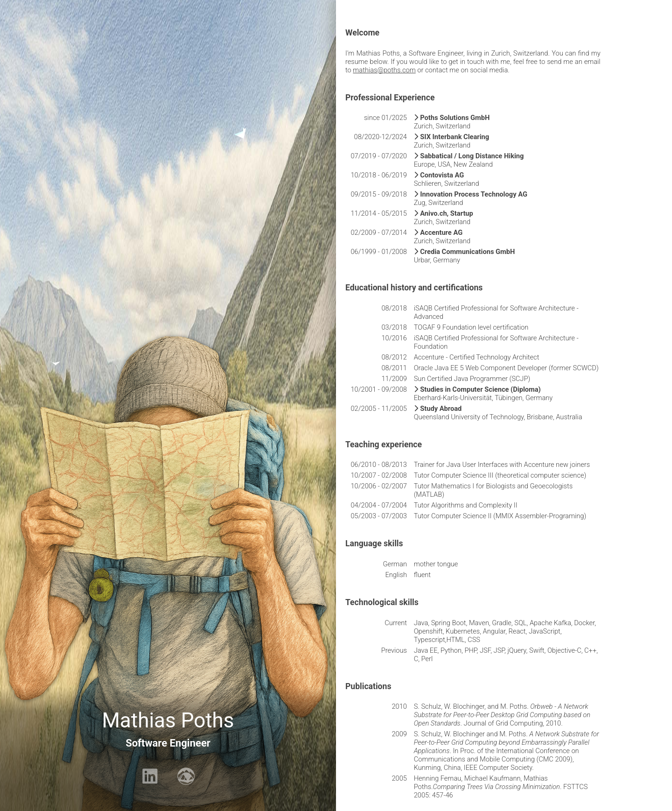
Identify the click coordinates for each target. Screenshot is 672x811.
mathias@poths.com (384, 70)
